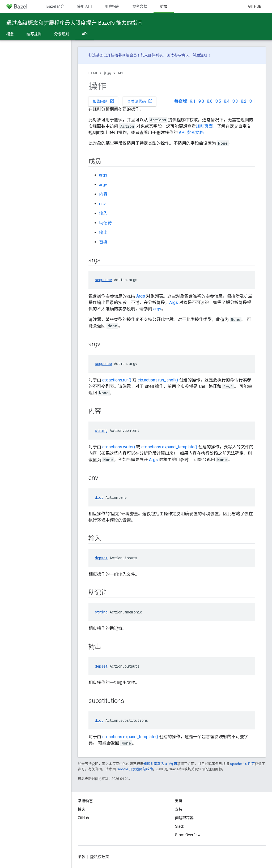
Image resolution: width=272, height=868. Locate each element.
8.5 (218, 101)
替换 (103, 242)
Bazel (93, 73)
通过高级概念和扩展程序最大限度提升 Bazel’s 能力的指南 (75, 23)
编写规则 (34, 34)
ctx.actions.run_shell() (158, 380)
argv (103, 185)
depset (101, 558)
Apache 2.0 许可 (242, 764)
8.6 (210, 101)
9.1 (193, 101)
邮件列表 (155, 55)
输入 (103, 213)
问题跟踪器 (184, 818)
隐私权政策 (100, 857)
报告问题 (104, 101)
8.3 (235, 101)
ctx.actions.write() (119, 447)
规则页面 (204, 126)
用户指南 (112, 6)
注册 (204, 55)
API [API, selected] (85, 34)
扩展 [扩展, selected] (164, 6)
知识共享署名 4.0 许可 (160, 764)
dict (99, 497)
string (101, 430)
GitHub (255, 6)
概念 (10, 34)
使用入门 (84, 6)
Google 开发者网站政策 (135, 769)
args (103, 175)
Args (141, 296)
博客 (82, 809)
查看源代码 (140, 101)
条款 (82, 857)
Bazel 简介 (55, 6)
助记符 (105, 223)
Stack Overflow (188, 835)
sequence (103, 280)
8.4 (227, 101)
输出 (103, 232)
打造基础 (96, 55)
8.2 (244, 101)
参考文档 (140, 6)
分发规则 (62, 34)
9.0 (201, 101)
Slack (180, 826)
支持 (179, 809)
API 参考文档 (191, 133)
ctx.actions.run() (117, 380)
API (120, 73)
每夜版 (181, 101)
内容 (103, 194)
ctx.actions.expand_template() (169, 447)
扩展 (107, 73)
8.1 (252, 101)
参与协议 (181, 55)
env (102, 204)
